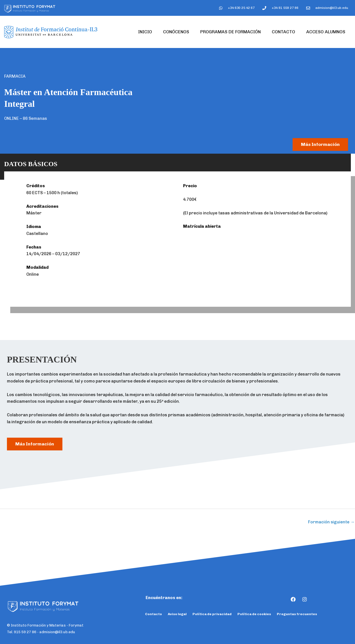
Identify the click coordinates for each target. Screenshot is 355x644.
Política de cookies (254, 614)
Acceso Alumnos (326, 32)
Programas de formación (230, 32)
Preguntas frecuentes (297, 614)
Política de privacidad (212, 614)
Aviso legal (177, 614)
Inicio (145, 32)
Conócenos (176, 32)
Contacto (283, 32)
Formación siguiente (331, 522)
